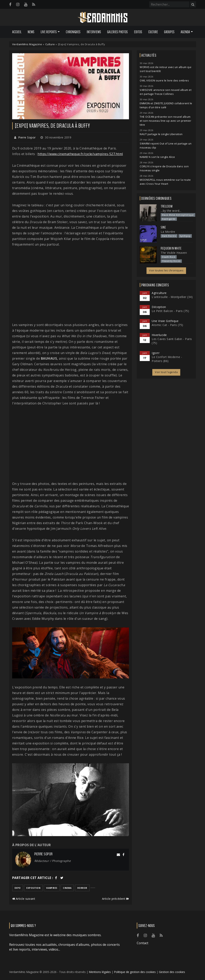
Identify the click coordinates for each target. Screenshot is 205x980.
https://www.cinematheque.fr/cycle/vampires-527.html (80, 154)
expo (18, 888)
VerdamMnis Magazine (27, 44)
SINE (163, 227)
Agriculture (159, 293)
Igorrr (156, 353)
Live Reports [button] (49, 32)
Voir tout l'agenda (166, 372)
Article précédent (116, 899)
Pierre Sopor (27, 137)
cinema (67, 888)
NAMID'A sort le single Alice (157, 157)
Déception (159, 307)
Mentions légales (100, 972)
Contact (143, 943)
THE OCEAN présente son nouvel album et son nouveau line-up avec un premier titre (165, 121)
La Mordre (168, 232)
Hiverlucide (159, 335)
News (31, 32)
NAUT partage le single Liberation (161, 134)
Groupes (169, 32)
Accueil (17, 32)
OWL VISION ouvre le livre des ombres (164, 81)
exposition (33, 888)
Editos (138, 32)
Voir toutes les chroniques (166, 270)
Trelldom (167, 206)
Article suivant (24, 899)
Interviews (94, 32)
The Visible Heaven (174, 253)
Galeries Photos (117, 32)
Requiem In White (171, 248)
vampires (52, 888)
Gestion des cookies (172, 972)
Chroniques (73, 32)
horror (82, 888)
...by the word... (171, 211)
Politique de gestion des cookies (135, 972)
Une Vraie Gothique (165, 321)
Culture (153, 32)
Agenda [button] (185, 32)
